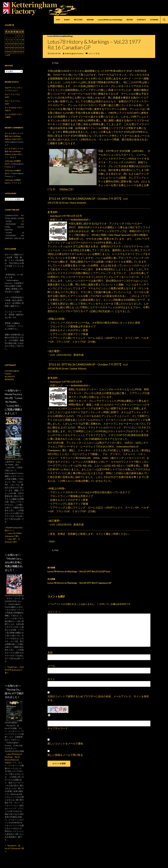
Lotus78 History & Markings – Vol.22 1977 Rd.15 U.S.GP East (99, 569)
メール (51, 666)
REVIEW (90, 20)
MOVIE (130, 20)
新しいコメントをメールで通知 (65, 743)
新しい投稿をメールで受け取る (65, 755)
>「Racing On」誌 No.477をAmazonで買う (14, 848)
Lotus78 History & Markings (110, 20)
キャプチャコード (58, 728)
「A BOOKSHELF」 (80, 220)
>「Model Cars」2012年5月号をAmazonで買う (14, 670)
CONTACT (141, 20)
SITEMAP (154, 20)
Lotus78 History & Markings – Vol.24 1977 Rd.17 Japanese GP (99, 581)
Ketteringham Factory (74, 53)
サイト (51, 679)
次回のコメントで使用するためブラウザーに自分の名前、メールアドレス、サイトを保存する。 (98, 698)
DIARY (67, 20)
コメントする (94, 53)
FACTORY (78, 20)
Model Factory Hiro (13, 459)
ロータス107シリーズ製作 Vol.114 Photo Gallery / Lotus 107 (14, 136)
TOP (58, 20)
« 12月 (7, 55)
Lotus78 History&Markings (60, 36)
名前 (50, 652)
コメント (54, 612)
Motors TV (66, 189)
